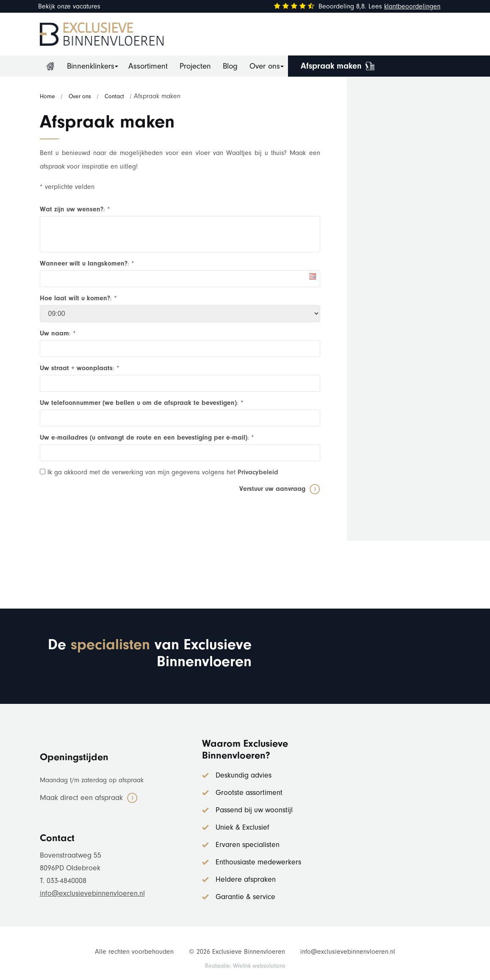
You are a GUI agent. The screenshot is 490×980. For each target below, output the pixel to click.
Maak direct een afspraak (81, 798)
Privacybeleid (258, 472)
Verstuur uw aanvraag (272, 489)
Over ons (265, 66)
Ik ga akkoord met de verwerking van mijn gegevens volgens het (159, 472)
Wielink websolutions (259, 966)
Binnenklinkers (91, 66)
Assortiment (148, 66)
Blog (230, 66)
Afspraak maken (331, 66)
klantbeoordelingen (412, 6)
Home (50, 66)
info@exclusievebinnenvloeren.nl (92, 893)
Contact (114, 96)
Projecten (195, 66)
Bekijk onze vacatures (69, 6)
